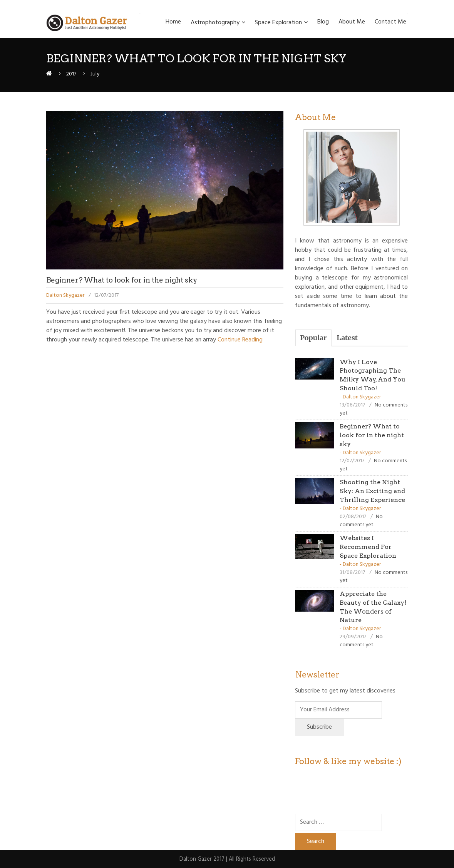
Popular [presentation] (313, 338)
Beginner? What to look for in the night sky (122, 280)
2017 (71, 74)
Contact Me (390, 22)
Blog (323, 22)
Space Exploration (278, 23)
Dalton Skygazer (65, 295)
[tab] (313, 338)
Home (173, 22)
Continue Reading (239, 340)
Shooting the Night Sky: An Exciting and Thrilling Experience (372, 491)
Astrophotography (215, 23)
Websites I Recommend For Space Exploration (368, 547)
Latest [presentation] (347, 338)
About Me (352, 22)
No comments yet (361, 521)
